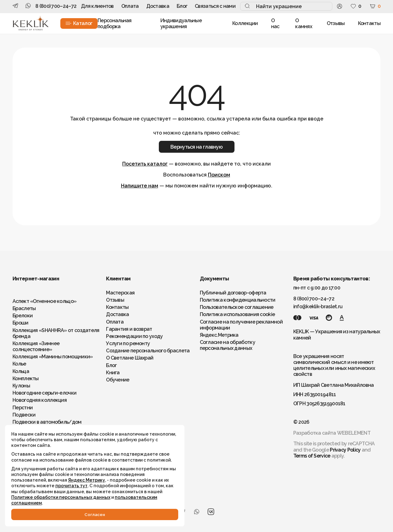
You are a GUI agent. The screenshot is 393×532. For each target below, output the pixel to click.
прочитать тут (29, 479)
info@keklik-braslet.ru (318, 307)
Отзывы (336, 23)
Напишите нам (140, 186)
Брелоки (23, 316)
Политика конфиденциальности (238, 300)
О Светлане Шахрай (130, 358)
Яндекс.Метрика (219, 335)
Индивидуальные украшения (181, 23)
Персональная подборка (115, 23)
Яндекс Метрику (88, 468)
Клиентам (118, 279)
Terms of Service (312, 456)
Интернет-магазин (36, 279)
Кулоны (21, 386)
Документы (214, 279)
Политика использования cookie (237, 314)
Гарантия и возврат (129, 329)
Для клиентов (97, 6)
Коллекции (245, 23)
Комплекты (26, 379)
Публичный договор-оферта (233, 293)
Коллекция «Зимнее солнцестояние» (36, 346)
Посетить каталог (145, 164)
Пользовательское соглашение (237, 307)
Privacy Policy (345, 450)
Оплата (130, 6)
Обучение (118, 380)
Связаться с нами (215, 6)
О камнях (304, 23)
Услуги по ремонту (128, 343)
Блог (182, 6)
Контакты (369, 23)
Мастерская (120, 293)
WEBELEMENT (354, 433)
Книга (113, 373)
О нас (275, 23)
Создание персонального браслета (148, 351)
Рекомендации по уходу (134, 336)
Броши (20, 323)
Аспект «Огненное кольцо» (44, 301)
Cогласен (69, 514)
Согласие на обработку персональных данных (227, 345)
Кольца (21, 371)
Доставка (158, 6)
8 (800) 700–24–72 (56, 6)
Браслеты (24, 308)
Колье (19, 364)
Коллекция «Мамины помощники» (53, 357)
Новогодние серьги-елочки (44, 393)
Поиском (219, 175)
